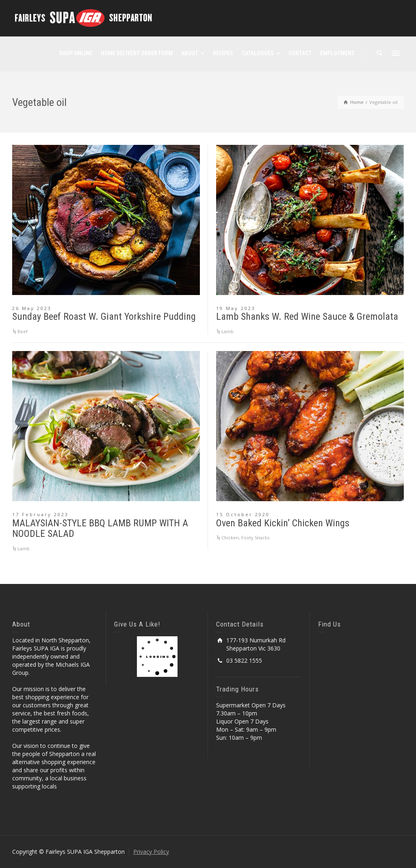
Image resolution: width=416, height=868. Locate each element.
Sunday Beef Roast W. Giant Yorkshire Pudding (104, 317)
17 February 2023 (40, 514)
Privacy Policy (151, 852)
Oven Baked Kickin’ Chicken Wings (283, 523)
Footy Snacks (255, 537)
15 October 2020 (243, 514)
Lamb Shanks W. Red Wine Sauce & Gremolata (307, 317)
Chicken (230, 537)
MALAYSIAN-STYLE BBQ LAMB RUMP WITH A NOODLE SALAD (100, 528)
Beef (23, 331)
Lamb (227, 331)
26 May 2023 (32, 308)
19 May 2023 (236, 308)
